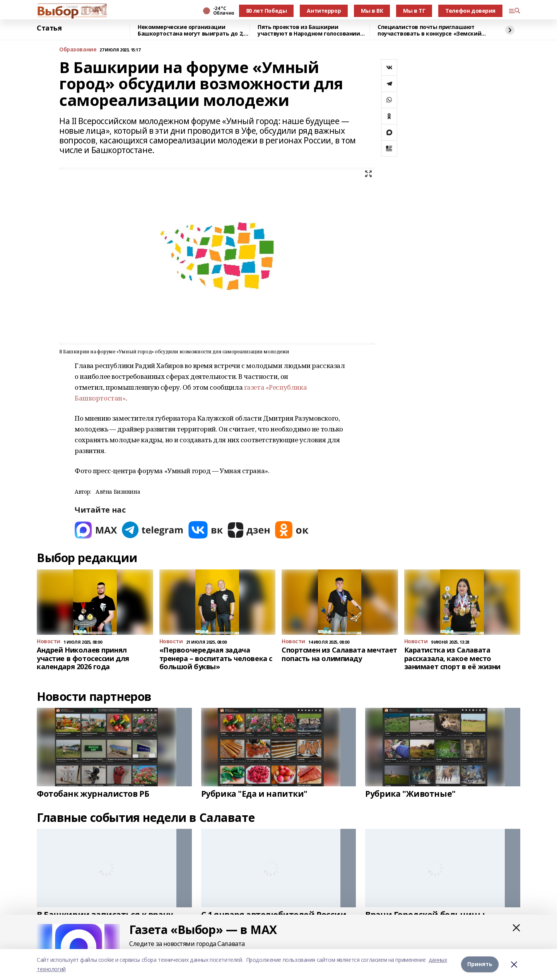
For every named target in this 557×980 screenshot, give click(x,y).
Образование (78, 50)
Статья (49, 28)
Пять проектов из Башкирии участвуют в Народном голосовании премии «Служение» (309, 30)
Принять (480, 964)
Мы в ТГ (414, 11)
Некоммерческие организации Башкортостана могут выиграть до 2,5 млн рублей (192, 30)
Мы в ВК (372, 11)
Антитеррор (324, 11)
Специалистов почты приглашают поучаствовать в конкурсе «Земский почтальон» (429, 30)
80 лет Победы (267, 11)
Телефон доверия (470, 11)
